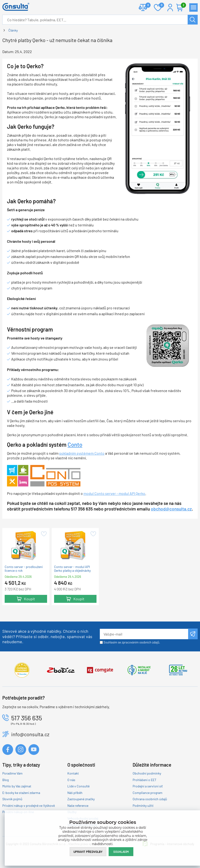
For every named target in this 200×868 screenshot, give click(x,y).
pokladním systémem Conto (82, 453)
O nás (71, 780)
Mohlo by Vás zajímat (17, 786)
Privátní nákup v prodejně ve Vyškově (29, 805)
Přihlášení (170, 7)
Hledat (193, 20)
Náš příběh (75, 793)
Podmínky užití (143, 805)
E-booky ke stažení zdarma (21, 793)
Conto (75, 445)
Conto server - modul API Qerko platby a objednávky (72, 569)
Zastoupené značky (81, 799)
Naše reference (78, 805)
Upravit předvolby (88, 852)
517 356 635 (27, 718)
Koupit (29, 599)
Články (13, 30)
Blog (5, 780)
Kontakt (73, 773)
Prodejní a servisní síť (148, 786)
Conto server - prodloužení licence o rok (24, 569)
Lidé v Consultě (78, 786)
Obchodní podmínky (147, 773)
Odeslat (193, 634)
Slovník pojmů (12, 799)
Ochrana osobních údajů (150, 799)
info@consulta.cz (30, 734)
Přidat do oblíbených (43, 534)
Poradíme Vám (12, 773)
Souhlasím (121, 852)
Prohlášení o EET (145, 780)
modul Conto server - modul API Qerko (114, 493)
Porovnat (146, 5)
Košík (182, 5)
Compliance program (148, 793)
